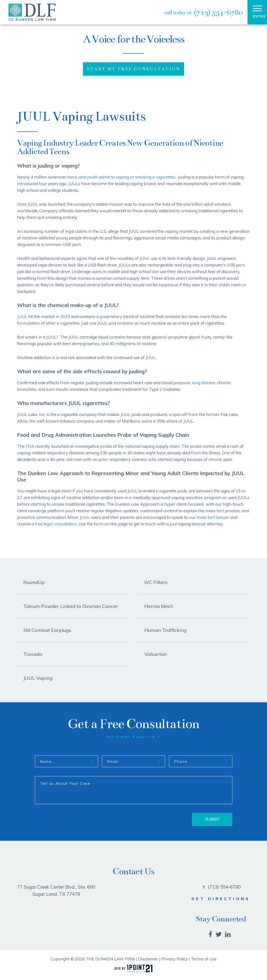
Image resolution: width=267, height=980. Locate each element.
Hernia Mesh (159, 606)
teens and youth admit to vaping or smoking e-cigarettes (121, 177)
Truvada (33, 654)
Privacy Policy (175, 959)
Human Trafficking (165, 630)
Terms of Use (204, 959)
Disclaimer (148, 959)
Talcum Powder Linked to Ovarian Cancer (71, 606)
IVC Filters (156, 582)
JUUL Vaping (38, 678)
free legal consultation (56, 524)
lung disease (204, 383)
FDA (30, 446)
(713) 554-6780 (218, 12)
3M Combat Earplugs (47, 630)
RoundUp (34, 582)
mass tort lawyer (213, 517)
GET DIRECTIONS (221, 899)
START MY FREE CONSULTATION (133, 69)
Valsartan (156, 654)
